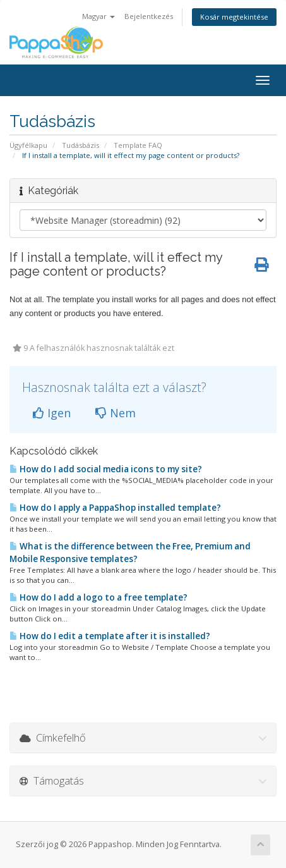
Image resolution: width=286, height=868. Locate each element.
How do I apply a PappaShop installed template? (115, 508)
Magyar (98, 16)
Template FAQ (138, 145)
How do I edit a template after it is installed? (110, 636)
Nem (116, 413)
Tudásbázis (80, 145)
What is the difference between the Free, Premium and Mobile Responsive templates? (130, 552)
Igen (52, 413)
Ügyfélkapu (28, 145)
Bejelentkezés (149, 16)
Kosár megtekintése (234, 17)
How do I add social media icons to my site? (106, 469)
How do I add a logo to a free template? (98, 597)
